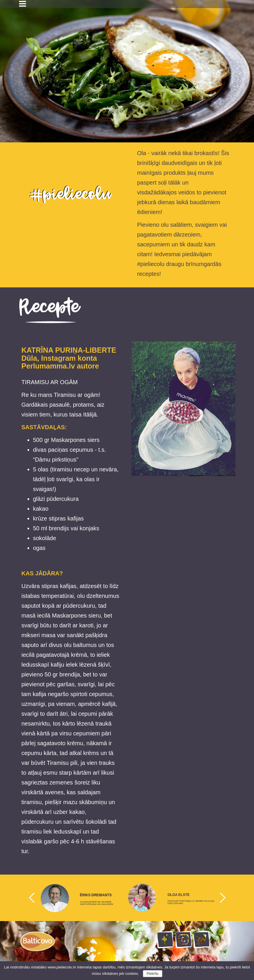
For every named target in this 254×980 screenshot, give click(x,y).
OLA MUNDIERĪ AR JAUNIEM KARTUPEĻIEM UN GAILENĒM (97, 903)
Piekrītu (153, 974)
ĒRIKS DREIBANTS (96, 895)
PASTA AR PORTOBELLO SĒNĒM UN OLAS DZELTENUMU (191, 902)
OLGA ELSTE (178, 895)
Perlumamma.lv (48, 366)
